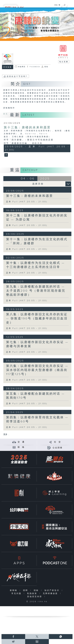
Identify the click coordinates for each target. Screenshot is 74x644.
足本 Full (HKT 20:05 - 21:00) (27, 202)
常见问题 (17, 593)
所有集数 (8, 67)
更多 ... (6, 434)
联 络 (21, 447)
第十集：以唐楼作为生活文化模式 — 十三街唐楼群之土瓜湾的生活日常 (35, 265)
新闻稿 (14, 590)
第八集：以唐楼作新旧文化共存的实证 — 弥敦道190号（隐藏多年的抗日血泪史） (37, 319)
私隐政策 (33, 593)
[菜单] (71, 4)
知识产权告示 (53, 590)
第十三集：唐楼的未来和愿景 (27, 128)
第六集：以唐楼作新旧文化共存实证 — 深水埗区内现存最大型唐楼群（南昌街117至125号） (37, 370)
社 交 (58, 442)
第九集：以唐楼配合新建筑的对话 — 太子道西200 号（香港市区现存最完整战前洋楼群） (36, 291)
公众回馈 (58, 448)
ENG (56, 5)
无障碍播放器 (51, 593)
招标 (37, 590)
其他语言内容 (35, 597)
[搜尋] (65, 4)
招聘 (26, 590)
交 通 (21, 442)
